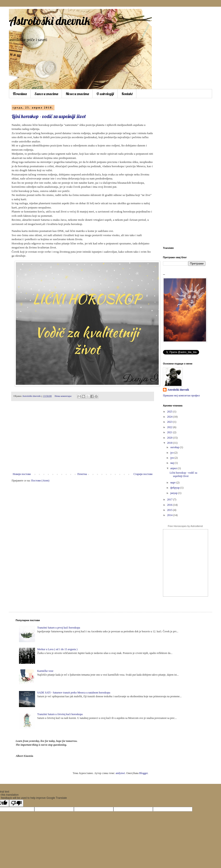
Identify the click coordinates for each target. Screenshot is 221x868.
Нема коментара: (64, 396)
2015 (170, 510)
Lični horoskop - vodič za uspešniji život (49, 116)
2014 (170, 515)
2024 (170, 417)
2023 (170, 422)
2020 (170, 438)
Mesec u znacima (77, 94)
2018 (170, 443)
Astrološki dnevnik (50, 21)
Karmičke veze (45, 671)
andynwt (120, 773)
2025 (170, 412)
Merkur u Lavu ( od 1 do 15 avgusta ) (57, 649)
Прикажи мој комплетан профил (181, 395)
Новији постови (22, 474)
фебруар (175, 488)
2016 (170, 505)
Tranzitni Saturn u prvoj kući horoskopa (59, 628)
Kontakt (127, 94)
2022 (170, 427)
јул (172, 453)
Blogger (144, 773)
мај (172, 463)
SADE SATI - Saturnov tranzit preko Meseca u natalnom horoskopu (74, 693)
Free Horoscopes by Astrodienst (185, 526)
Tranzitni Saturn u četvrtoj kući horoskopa (60, 714)
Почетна (20, 94)
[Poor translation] (16, 803)
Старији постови (143, 474)
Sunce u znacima (46, 94)
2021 (170, 432)
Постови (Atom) (40, 481)
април (174, 468)
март (173, 483)
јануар (174, 493)
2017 (170, 500)
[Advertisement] (83, 439)
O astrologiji (105, 94)
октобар (175, 447)
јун (172, 458)
